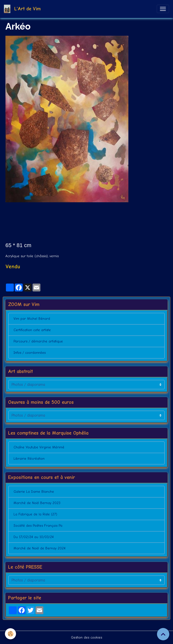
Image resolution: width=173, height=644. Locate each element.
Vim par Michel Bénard (32, 319)
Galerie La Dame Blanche (34, 492)
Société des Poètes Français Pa (38, 526)
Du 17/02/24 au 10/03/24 (34, 537)
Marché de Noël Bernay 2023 (37, 503)
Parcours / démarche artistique (38, 341)
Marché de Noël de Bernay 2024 (40, 548)
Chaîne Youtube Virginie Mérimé (39, 447)
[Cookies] (10, 634)
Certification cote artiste (32, 330)
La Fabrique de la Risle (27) (35, 514)
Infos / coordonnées (30, 353)
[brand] (23, 9)
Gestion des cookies (86, 637)
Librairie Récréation (29, 459)
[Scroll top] (163, 634)
